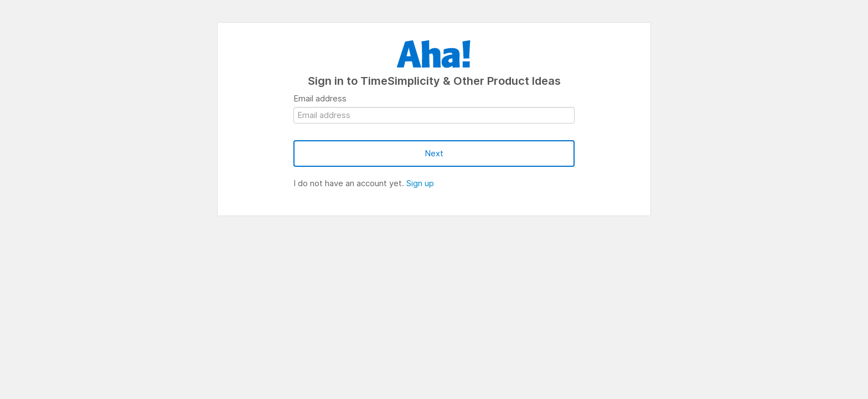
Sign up (420, 183)
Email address (320, 98)
